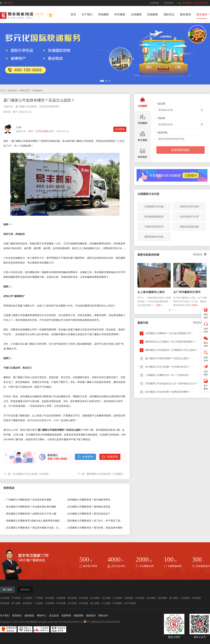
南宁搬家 (16, 603)
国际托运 (169, 14)
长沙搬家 (117, 598)
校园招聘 (79, 616)
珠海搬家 (117, 603)
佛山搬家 (95, 603)
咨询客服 (120, 129)
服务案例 (185, 14)
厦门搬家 (174, 598)
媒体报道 (29, 616)
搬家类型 (25, 90)
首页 (73, 14)
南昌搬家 (27, 603)
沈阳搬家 (196, 598)
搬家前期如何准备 (154, 237)
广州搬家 (39, 598)
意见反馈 (54, 616)
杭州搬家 (84, 598)
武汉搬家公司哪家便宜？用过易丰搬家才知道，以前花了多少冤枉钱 (42, 528)
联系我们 (17, 616)
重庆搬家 (72, 598)
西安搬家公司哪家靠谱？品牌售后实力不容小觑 (31, 514)
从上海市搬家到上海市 (151, 292)
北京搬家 (5, 598)
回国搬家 (153, 14)
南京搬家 (95, 598)
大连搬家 (185, 598)
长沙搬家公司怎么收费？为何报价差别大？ (36, 474)
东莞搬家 (84, 603)
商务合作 (103, 616)
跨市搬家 (120, 14)
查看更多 (200, 254)
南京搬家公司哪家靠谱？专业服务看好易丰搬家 (31, 507)
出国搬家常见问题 (154, 206)
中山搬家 (106, 603)
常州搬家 (61, 603)
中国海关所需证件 (154, 227)
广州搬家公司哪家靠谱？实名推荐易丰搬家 (29, 500)
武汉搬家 (106, 598)
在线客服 (154, 3)
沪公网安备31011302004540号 (102, 622)
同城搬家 (103, 14)
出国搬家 (136, 14)
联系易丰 (169, 3)
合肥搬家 (129, 598)
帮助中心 (42, 616)
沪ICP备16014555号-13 (71, 622)
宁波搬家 (39, 603)
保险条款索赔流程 (189, 227)
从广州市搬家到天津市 (187, 292)
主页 (2, 90)
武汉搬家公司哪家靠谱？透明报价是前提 (89, 507)
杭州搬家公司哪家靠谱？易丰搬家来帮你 (89, 500)
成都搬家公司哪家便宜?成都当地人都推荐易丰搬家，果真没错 (39, 521)
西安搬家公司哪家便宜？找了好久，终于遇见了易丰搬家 (97, 521)
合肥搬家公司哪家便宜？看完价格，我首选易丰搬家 (95, 528)
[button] (102, 81)
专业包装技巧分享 (189, 217)
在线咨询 (110, 457)
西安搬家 (151, 598)
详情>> (159, 305)
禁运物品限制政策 (154, 217)
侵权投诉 (91, 616)
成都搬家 (61, 598)
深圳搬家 (50, 598)
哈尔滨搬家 (130, 603)
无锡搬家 (50, 603)
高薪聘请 (66, 616)
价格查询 (85, 457)
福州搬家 (163, 598)
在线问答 (12, 90)
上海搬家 (27, 598)
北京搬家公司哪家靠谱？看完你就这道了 (89, 514)
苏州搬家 (72, 603)
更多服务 (202, 14)
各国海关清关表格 (189, 206)
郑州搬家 (140, 598)
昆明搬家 (5, 603)
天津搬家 (16, 598)
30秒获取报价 (180, 150)
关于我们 (87, 14)
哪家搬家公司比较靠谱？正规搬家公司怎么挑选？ (113, 474)
